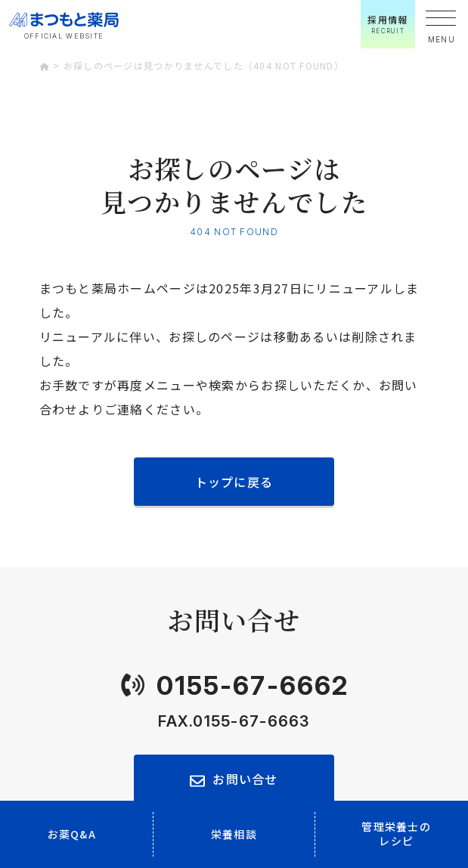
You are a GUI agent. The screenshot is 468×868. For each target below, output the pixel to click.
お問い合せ (245, 779)
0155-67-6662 (252, 685)
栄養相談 (234, 834)
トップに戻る (234, 482)
